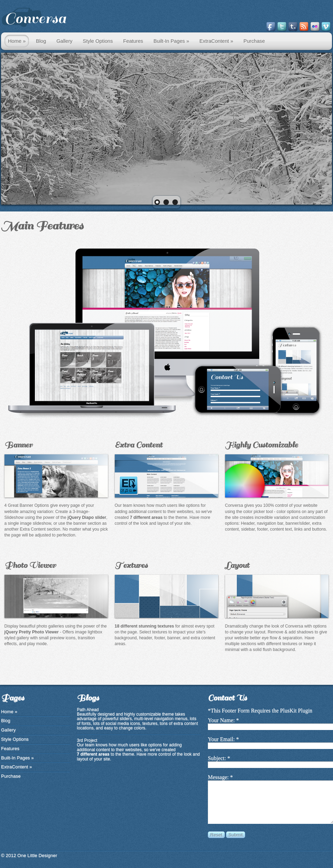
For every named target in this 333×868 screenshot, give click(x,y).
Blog (41, 41)
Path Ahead (88, 710)
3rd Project (87, 740)
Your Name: (221, 720)
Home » (17, 41)
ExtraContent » (216, 41)
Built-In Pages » (171, 41)
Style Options (98, 41)
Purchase (254, 41)
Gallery (64, 41)
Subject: (217, 758)
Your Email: (221, 739)
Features (133, 41)
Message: (218, 777)
